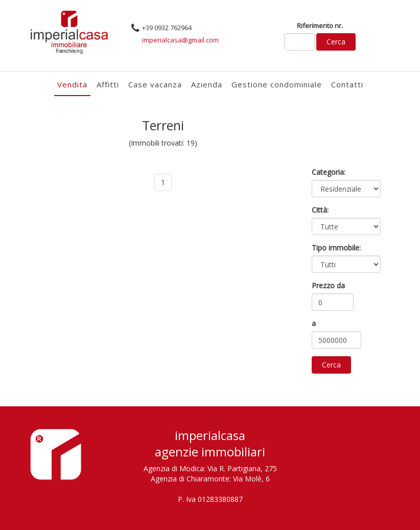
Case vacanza (155, 84)
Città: (320, 210)
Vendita (72, 84)
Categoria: (329, 172)
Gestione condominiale (277, 84)
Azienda (207, 84)
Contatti (347, 84)
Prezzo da (328, 285)
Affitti (108, 84)
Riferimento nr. (320, 26)
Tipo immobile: (336, 248)
